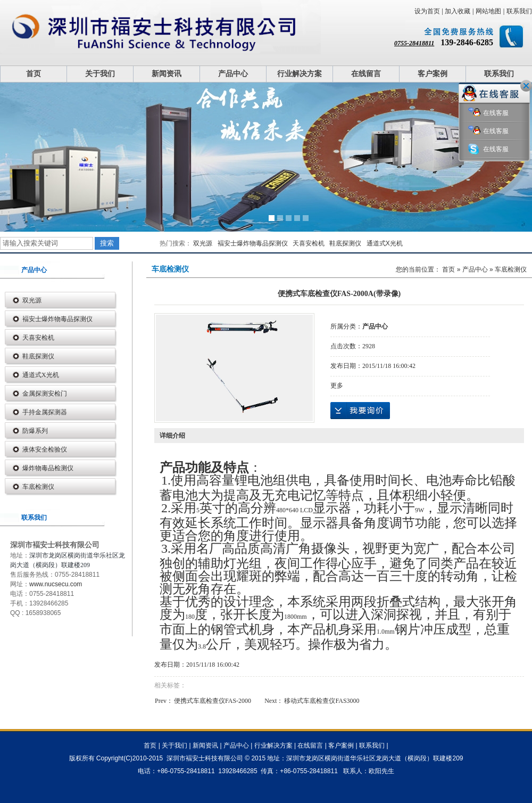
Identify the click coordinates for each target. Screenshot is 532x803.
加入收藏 (458, 11)
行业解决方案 (300, 74)
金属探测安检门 (45, 394)
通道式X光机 (385, 243)
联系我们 (519, 11)
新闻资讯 (167, 74)
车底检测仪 (38, 487)
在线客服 (488, 113)
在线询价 (360, 411)
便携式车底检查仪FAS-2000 (213, 701)
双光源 (203, 243)
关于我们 (100, 74)
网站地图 (488, 11)
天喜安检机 (309, 243)
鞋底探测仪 (345, 243)
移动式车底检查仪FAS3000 (322, 701)
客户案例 (433, 74)
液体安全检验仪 (45, 449)
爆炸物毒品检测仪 (48, 468)
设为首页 (427, 11)
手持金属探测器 (45, 412)
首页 (34, 74)
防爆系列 (35, 431)
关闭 (526, 86)
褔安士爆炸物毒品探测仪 (253, 243)
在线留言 (366, 74)
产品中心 (233, 74)
